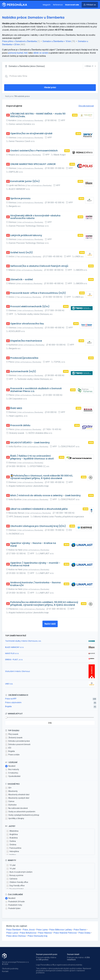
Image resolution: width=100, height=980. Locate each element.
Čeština (11, 841)
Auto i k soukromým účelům (19, 872)
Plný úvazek (12, 734)
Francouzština (14, 848)
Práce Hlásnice (45, 933)
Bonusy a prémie (15, 875)
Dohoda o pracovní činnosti (18, 745)
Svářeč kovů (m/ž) (22, 253)
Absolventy (11, 791)
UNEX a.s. (9, 684)
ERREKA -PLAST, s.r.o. (14, 660)
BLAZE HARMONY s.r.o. (15, 647)
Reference (58, 5)
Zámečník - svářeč (22, 280)
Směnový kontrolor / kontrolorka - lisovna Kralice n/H (35, 584)
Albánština (12, 831)
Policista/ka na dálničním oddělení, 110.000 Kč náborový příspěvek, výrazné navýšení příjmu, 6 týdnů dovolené (44, 604)
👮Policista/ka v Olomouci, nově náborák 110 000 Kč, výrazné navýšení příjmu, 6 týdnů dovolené (42, 477)
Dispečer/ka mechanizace (26, 341)
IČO (8, 748)
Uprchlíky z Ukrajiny (15, 819)
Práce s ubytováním (13, 702)
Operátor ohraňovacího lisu (27, 324)
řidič (26, 53)
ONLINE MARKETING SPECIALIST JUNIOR (33, 164)
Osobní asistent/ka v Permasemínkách (34, 151)
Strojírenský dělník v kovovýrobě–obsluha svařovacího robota (35, 217)
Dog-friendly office (15, 886)
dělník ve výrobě (41, 53)
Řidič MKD (16, 408)
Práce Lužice (12, 933)
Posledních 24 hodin (15, 902)
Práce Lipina (42, 930)
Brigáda (8, 706)
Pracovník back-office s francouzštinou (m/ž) (38, 293)
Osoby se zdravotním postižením (20, 812)
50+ (8, 788)
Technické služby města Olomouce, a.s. (23, 641)
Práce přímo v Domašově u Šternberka (19, 41)
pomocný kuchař (16, 53)
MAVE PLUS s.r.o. (12, 653)
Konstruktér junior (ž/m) (25, 181)
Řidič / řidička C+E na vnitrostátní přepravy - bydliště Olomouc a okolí (32, 457)
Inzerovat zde (72, 5)
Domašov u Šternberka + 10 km (57, 41)
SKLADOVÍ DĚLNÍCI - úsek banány (30, 443)
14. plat (11, 869)
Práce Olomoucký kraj (37, 936)
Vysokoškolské (13, 776)
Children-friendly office (17, 882)
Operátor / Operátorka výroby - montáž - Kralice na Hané (35, 564)
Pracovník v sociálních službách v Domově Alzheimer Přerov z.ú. (36, 390)
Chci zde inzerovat (86, 106)
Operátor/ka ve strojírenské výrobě (31, 134)
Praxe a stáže (12, 755)
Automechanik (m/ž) (23, 371)
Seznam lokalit (73, 954)
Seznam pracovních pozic (47, 954)
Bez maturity (12, 770)
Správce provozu (20, 198)
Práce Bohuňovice (28, 933)
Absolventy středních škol (17, 795)
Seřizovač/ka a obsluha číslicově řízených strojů (39, 266)
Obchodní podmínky (10, 969)
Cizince (10, 801)
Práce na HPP (11, 699)
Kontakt (5, 971)
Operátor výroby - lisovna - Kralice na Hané (33, 544)
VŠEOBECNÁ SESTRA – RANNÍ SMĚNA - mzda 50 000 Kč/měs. (38, 115)
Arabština (12, 838)
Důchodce (11, 805)
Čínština (11, 845)
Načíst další (50, 624)
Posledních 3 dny (14, 905)
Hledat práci (50, 87)
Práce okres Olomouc (16, 936)
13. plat (11, 865)
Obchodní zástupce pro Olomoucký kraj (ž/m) (38, 526)
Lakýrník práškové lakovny (26, 235)
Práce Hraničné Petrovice (65, 933)
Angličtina (12, 834)
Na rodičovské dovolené (16, 808)
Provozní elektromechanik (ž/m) (30, 307)
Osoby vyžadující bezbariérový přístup (22, 815)
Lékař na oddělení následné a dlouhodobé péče (39, 509)
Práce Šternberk (14, 930)
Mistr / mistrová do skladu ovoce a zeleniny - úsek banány (46, 496)
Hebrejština (13, 852)
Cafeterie (12, 879)
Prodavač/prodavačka (24, 358)
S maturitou (12, 773)
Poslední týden (13, 908)
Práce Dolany (84, 933)
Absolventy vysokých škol (17, 798)
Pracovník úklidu (20, 425)
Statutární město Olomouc (18, 671)
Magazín (47, 5)
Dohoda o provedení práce (18, 741)
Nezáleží (10, 766)
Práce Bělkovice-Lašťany (61, 930)
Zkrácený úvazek (14, 738)
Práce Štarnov (80, 930)
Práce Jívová (29, 930)
